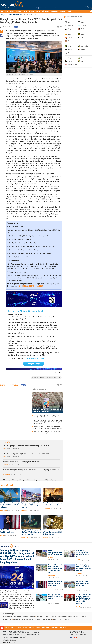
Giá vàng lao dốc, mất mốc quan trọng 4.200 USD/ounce (21, 462)
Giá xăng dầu (83, 617)
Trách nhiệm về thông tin (9, 642)
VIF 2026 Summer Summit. (35, 359)
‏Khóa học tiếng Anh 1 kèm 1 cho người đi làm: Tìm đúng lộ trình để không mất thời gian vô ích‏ (48, 416)
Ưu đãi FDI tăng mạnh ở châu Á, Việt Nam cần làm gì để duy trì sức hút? (83, 554)
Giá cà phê (54, 617)
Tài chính (50, 558)
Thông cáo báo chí (30, 15)
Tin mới (7, 442)
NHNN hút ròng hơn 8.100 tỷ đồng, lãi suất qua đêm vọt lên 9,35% (55, 553)
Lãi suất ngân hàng (73, 617)
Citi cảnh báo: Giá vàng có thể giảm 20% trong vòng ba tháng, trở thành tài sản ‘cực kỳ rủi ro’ (31, 481)
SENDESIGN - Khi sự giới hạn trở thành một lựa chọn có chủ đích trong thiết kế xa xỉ (47, 432)
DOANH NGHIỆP (54, 11)
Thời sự (78, 559)
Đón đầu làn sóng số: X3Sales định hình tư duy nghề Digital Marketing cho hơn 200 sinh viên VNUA (48, 427)
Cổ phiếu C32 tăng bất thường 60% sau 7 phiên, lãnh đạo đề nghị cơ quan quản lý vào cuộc (31, 471)
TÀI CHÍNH (31, 11)
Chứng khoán (6, 475)
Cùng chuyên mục (41, 389)
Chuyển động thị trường (11, 15)
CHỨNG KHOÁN (45, 11)
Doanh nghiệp (3, 510)
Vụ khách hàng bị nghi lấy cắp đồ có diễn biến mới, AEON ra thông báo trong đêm (31, 505)
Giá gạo (31, 619)
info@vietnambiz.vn (11, 641)
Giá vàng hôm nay (7, 617)
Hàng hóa (5, 464)
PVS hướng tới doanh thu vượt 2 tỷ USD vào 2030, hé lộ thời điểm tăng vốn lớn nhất (10, 505)
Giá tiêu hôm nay (63, 617)
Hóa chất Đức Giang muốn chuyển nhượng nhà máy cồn (83, 583)
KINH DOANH (63, 11)
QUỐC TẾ (25, 11)
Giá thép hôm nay (7, 619)
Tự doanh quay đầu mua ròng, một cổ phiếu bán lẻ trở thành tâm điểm (52, 504)
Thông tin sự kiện (34, 364)
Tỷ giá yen (32, 617)
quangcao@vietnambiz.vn (80, 634)
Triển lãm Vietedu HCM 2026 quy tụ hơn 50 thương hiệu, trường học (47, 410)
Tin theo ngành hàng (73, 17)
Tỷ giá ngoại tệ (17, 617)
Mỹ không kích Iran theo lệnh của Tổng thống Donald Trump (9, 531)
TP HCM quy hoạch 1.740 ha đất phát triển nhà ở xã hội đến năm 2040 (26, 446)
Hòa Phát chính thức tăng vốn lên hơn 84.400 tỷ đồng (55, 596)
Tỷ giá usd (25, 617)
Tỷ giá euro (39, 617)
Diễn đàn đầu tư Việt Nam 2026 (61, 619)
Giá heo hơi (47, 617)
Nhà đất (5, 448)
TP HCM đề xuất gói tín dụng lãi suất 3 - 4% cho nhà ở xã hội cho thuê (26, 454)
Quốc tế (2, 535)
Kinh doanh (24, 510)
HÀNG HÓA (18, 11)
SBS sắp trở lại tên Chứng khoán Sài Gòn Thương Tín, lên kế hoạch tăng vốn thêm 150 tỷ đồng (31, 532)
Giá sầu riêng (17, 619)
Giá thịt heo (25, 619)
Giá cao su (37, 619)
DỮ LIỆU (70, 11)
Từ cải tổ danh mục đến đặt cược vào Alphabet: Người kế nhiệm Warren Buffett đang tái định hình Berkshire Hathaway (83, 599)
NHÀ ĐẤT (38, 11)
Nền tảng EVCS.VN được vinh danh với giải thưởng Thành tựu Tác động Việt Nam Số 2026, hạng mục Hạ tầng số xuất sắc (48, 422)
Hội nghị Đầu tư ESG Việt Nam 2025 (30, 286)
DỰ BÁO (12, 11)
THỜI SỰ (7, 11)
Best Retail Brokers (47, 619)
